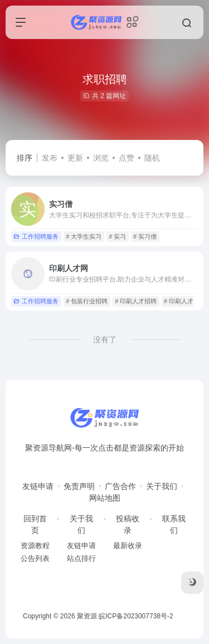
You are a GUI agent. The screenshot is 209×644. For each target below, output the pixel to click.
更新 (75, 158)
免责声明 (79, 486)
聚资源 (87, 616)
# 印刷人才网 (182, 301)
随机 (152, 158)
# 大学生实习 (84, 236)
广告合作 (120, 486)
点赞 (127, 158)
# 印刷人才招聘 (136, 301)
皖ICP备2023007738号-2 (136, 616)
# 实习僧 (145, 236)
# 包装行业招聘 (87, 301)
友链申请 (38, 486)
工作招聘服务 (36, 236)
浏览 (101, 158)
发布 (50, 158)
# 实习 (117, 236)
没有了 (105, 340)
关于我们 (162, 486)
